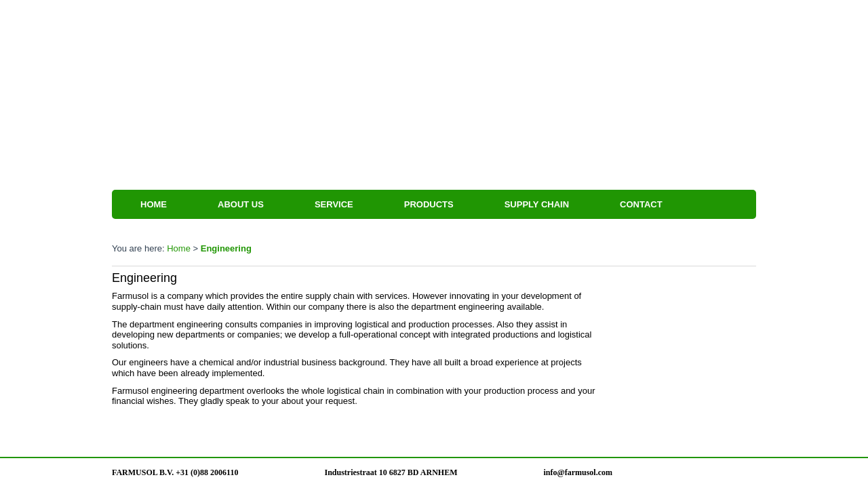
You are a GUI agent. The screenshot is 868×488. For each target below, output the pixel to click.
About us (241, 204)
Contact (641, 204)
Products (429, 204)
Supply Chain (537, 204)
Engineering (226, 248)
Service (334, 204)
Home (154, 204)
